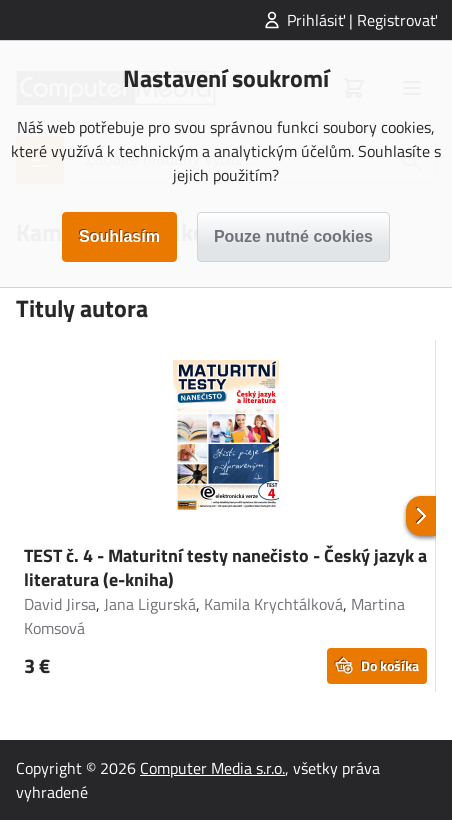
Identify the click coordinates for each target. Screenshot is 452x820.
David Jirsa (60, 604)
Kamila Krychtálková (273, 604)
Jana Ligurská (150, 604)
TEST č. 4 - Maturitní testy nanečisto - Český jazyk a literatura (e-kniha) (225, 567)
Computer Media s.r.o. (212, 768)
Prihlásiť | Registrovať (362, 20)
